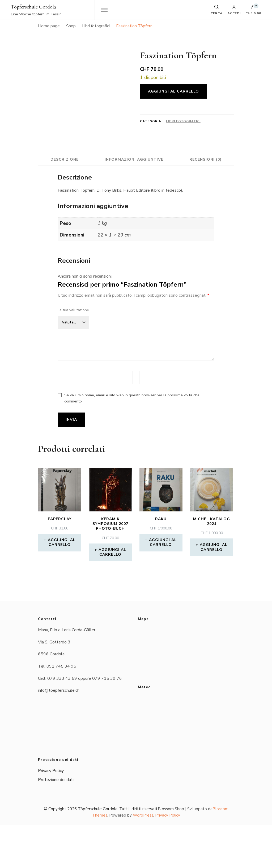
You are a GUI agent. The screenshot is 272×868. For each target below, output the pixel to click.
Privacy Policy (51, 813)
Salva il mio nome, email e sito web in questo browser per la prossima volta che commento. (132, 441)
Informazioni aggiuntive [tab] (164, 191)
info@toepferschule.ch (59, 733)
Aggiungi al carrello (173, 91)
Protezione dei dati (56, 822)
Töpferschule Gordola (33, 7)
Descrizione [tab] (93, 191)
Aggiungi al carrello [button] (62, 585)
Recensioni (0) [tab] (136, 202)
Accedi (234, 10)
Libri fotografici (183, 121)
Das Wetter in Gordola (185, 757)
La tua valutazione (73, 353)
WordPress (143, 858)
